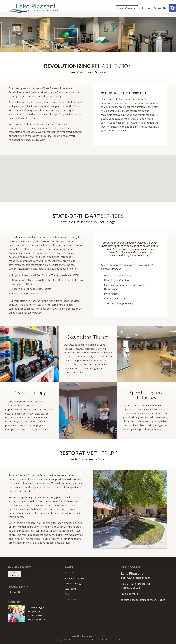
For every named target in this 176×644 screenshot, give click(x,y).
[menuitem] (127, 8)
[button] (172, 8)
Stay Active (70, 589)
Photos (68, 594)
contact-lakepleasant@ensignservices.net (143, 600)
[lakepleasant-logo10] (34, 8)
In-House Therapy (74, 578)
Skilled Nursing (73, 584)
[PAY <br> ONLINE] (15, 574)
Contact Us (70, 599)
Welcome (69, 573)
